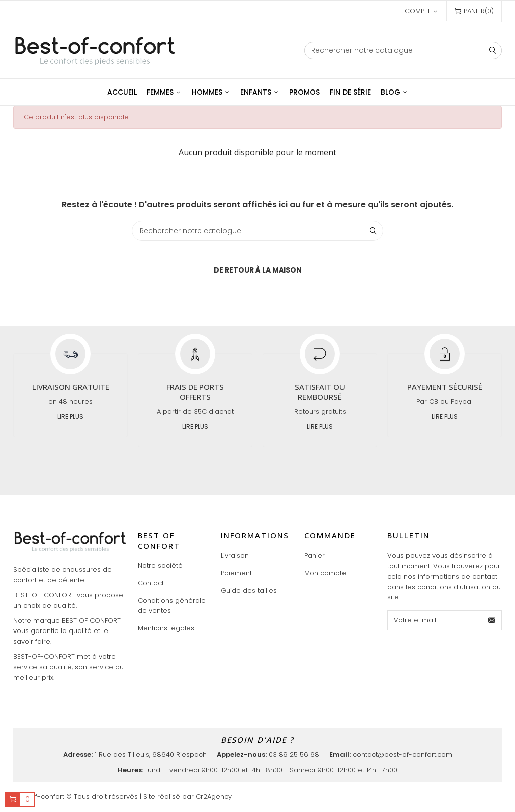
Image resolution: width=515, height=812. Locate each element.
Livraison (235, 555)
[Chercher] (403, 51)
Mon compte (325, 573)
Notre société (160, 565)
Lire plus (70, 417)
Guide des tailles (249, 591)
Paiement (236, 573)
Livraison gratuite (71, 387)
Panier (315, 555)
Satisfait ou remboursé (320, 392)
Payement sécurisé (445, 387)
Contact (151, 583)
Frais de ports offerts (195, 392)
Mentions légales (166, 628)
